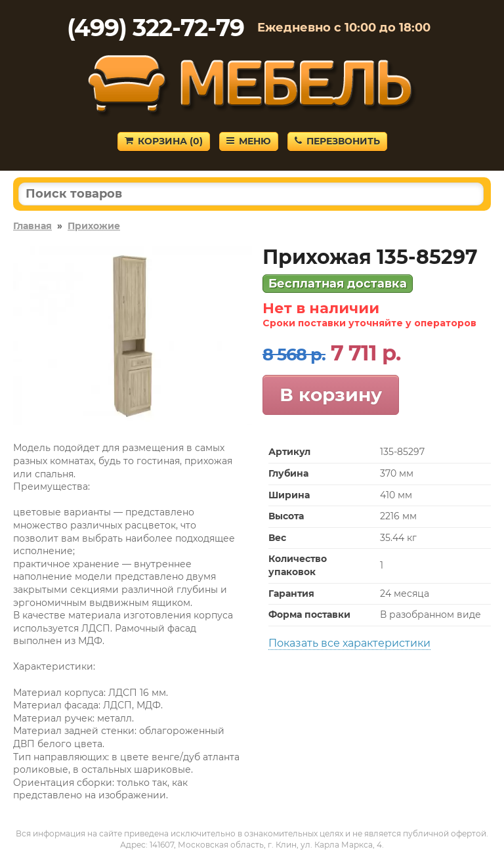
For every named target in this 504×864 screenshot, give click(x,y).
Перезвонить (337, 141)
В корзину (331, 395)
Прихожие (94, 226)
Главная (32, 226)
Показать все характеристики (349, 643)
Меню (249, 141)
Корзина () (164, 141)
